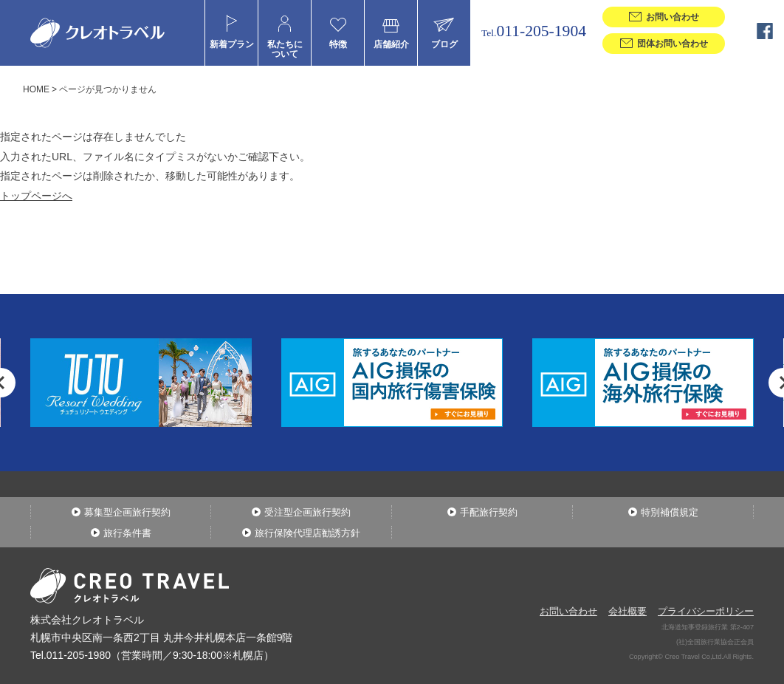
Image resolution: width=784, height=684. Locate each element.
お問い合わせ (568, 611)
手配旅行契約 (489, 512)
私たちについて (285, 49)
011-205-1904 (534, 31)
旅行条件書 (127, 533)
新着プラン (232, 44)
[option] (392, 383)
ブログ (444, 44)
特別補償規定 (670, 512)
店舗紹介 (391, 44)
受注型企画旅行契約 (307, 512)
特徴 (338, 44)
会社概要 (627, 611)
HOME (36, 89)
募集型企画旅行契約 (127, 512)
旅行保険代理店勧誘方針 (307, 533)
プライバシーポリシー (706, 611)
